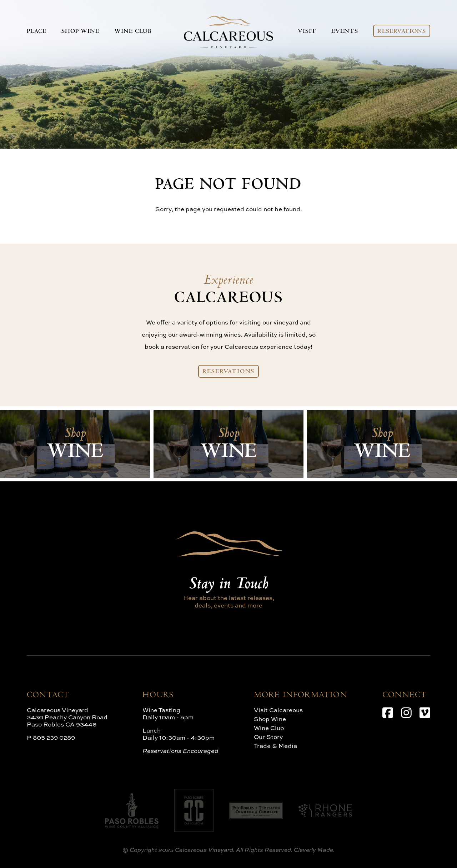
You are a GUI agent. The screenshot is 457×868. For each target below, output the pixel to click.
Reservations (402, 32)
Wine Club (133, 32)
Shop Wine (80, 32)
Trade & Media (275, 746)
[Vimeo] (425, 713)
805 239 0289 (54, 737)
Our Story (268, 737)
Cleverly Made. (314, 850)
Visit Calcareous (278, 710)
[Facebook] (388, 713)
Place (37, 32)
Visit (307, 32)
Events (345, 32)
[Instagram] (406, 713)
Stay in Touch (228, 585)
